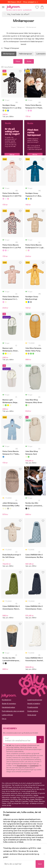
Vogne (13, 27)
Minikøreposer (9, 54)
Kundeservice (7, 700)
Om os (4, 719)
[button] (3, 7)
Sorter (29, 61)
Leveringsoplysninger (35, 700)
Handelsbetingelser (8, 707)
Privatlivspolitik (33, 707)
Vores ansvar (32, 715)
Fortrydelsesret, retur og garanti (13, 711)
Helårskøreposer (25, 54)
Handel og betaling (34, 704)
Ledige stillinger (7, 715)
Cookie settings (33, 711)
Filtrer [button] (18, 61)
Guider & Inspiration (9, 704)
